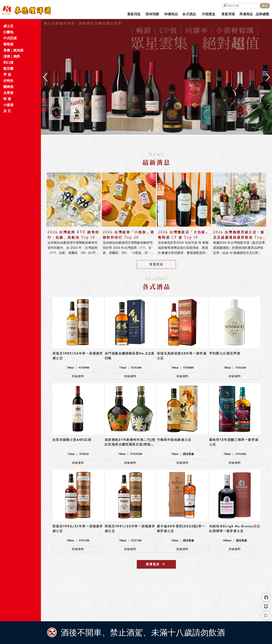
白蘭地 (8, 32)
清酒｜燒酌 (12, 56)
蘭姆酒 (8, 87)
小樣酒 (8, 105)
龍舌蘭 (8, 69)
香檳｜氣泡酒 (13, 50)
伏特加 (8, 81)
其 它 (7, 111)
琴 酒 (7, 75)
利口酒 (8, 62)
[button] (150, 131)
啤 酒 (7, 99)
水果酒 (8, 93)
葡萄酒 (8, 44)
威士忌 (8, 26)
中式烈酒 (10, 38)
